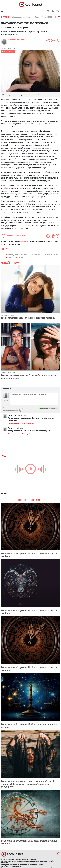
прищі (11, 258)
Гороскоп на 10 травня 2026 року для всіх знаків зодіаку (29, 842)
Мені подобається (28, 424)
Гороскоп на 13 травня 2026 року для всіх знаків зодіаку (29, 612)
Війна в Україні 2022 (43, 17)
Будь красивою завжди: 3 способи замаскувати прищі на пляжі (29, 377)
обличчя (36, 255)
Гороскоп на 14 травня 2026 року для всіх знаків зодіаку (29, 555)
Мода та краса (8, 51)
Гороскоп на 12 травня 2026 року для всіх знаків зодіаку (29, 669)
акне (21, 258)
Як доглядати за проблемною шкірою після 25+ (29, 318)
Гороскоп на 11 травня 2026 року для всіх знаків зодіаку (29, 725)
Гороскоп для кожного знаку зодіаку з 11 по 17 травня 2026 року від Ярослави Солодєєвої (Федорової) (28, 784)
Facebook (24, 241)
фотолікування (52, 255)
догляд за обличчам (17, 255)
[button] (53, 11)
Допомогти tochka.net (22, 17)
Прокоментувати (14, 424)
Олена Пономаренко (18, 40)
